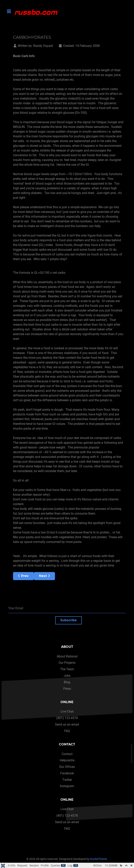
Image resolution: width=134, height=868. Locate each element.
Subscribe (68, 620)
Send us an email (67, 724)
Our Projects (67, 663)
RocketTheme (98, 859)
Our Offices (67, 767)
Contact (67, 754)
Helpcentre (67, 760)
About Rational (67, 656)
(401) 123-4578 (67, 718)
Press (67, 689)
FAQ (67, 731)
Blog (67, 682)
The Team (67, 669)
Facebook (67, 773)
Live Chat (67, 711)
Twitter (67, 780)
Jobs (67, 676)
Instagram (67, 786)
